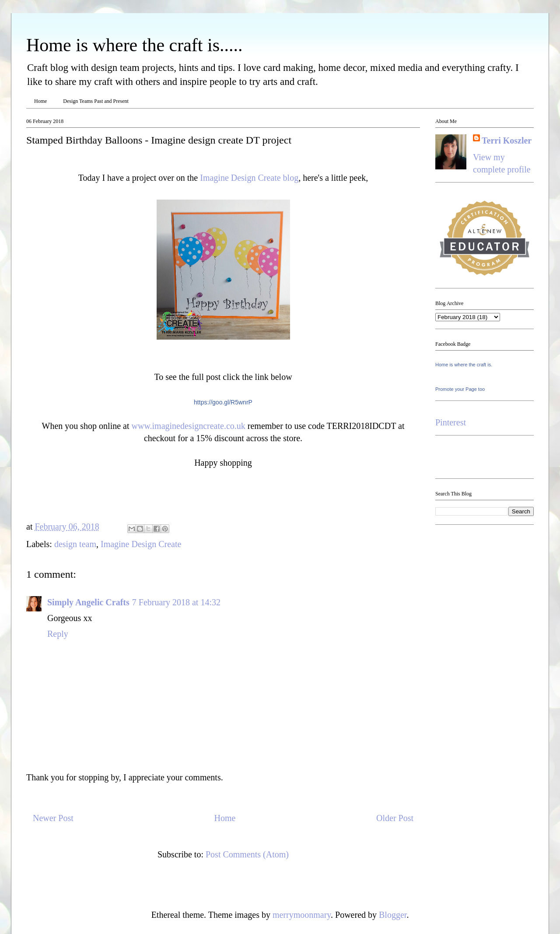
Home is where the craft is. (464, 365)
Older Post (395, 818)
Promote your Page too (460, 389)
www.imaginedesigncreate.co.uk (189, 426)
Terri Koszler (507, 140)
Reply (58, 634)
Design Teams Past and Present (96, 101)
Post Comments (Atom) (247, 854)
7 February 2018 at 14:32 (176, 602)
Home (40, 101)
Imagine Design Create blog (249, 178)
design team (75, 544)
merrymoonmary (302, 915)
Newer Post (53, 818)
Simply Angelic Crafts (88, 602)
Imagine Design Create (141, 544)
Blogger (393, 915)
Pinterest (451, 422)
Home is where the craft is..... (135, 45)
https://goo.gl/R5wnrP (223, 402)
